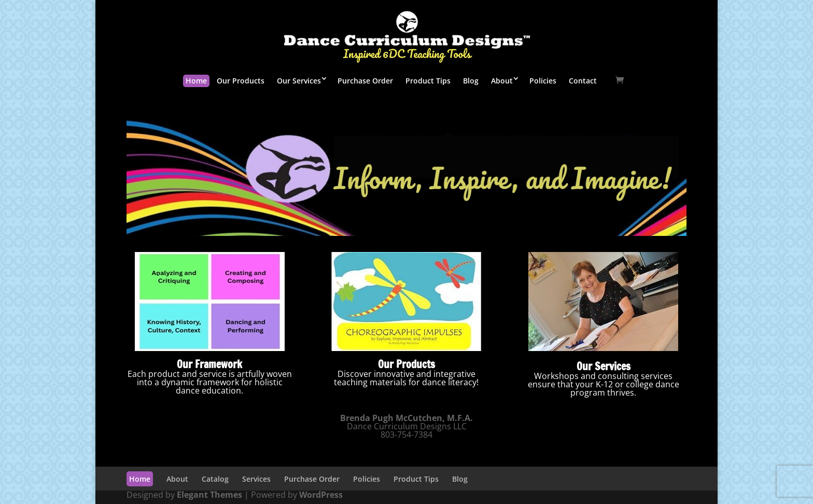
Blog (471, 81)
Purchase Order (365, 81)
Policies (543, 81)
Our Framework (209, 364)
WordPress (321, 495)
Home (196, 81)
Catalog (215, 479)
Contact (583, 81)
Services (256, 479)
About (502, 81)
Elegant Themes (209, 495)
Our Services (299, 81)
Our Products (241, 81)
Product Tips (428, 81)
